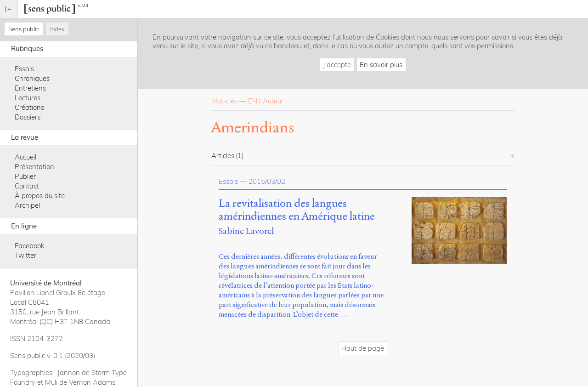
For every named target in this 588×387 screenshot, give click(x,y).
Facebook (29, 246)
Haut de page (363, 348)
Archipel (27, 205)
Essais (24, 69)
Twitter (25, 255)
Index (57, 29)
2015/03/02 (267, 181)
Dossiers (28, 117)
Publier (25, 176)
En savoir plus (381, 65)
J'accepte (337, 65)
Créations (29, 107)
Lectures (28, 98)
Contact (27, 186)
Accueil (25, 157)
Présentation (34, 167)
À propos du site (40, 196)
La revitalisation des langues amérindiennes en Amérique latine (297, 210)
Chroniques (32, 78)
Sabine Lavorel (246, 231)
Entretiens (30, 88)
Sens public (24, 29)
